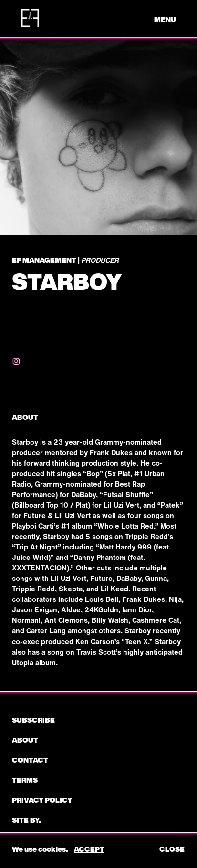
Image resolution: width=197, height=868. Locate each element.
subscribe (33, 720)
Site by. (26, 820)
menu (165, 20)
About (25, 740)
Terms (25, 780)
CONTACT (30, 760)
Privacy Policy (42, 800)
